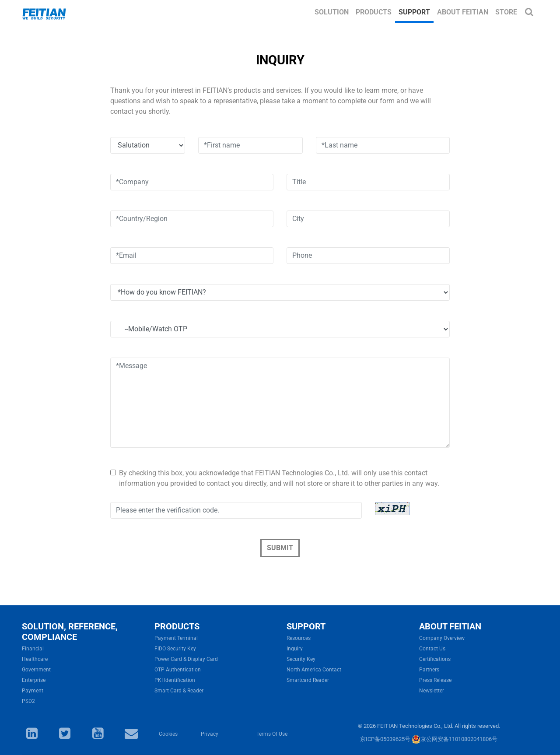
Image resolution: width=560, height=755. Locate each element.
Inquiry (295, 649)
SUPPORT (306, 626)
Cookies (168, 734)
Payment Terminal (176, 638)
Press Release (435, 680)
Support (414, 12)
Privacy (210, 734)
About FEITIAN (463, 12)
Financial (33, 649)
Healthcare (35, 659)
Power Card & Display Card (186, 659)
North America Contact (314, 670)
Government (36, 670)
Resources (299, 638)
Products (374, 12)
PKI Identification (175, 680)
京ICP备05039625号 (385, 739)
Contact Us (432, 649)
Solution (332, 12)
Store (506, 12)
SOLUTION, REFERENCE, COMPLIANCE (70, 632)
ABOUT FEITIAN (450, 626)
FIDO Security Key (175, 649)
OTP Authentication (178, 670)
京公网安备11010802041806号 (455, 739)
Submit (280, 548)
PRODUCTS (177, 626)
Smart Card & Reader (179, 691)
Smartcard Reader (308, 680)
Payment (33, 691)
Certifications (435, 659)
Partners (429, 670)
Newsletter (432, 691)
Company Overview (442, 638)
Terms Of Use (272, 734)
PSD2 (28, 701)
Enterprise (34, 680)
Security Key (301, 659)
